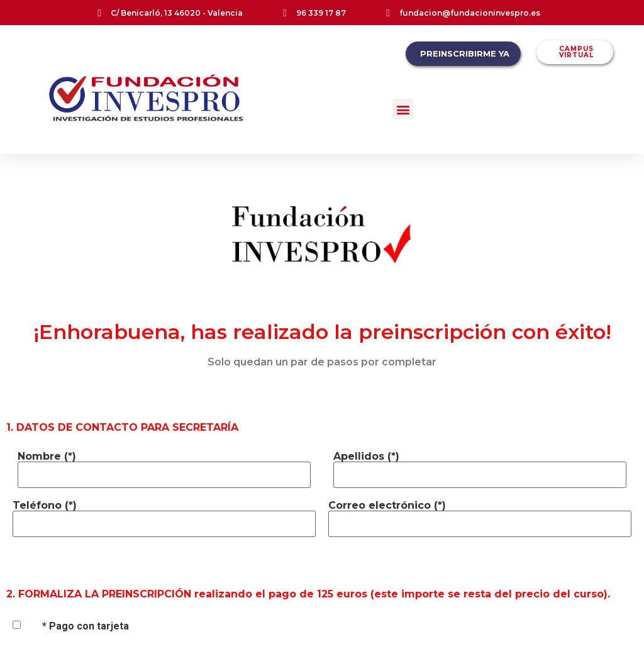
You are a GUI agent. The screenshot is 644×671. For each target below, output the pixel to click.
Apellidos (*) (366, 457)
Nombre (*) (47, 457)
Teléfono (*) (45, 506)
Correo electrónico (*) (387, 506)
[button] (403, 109)
